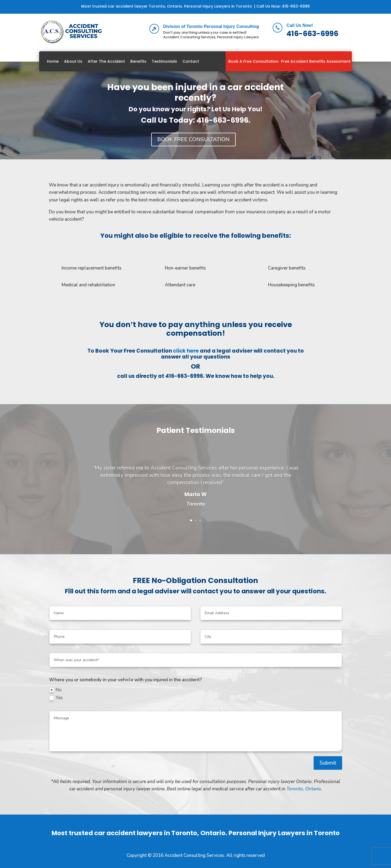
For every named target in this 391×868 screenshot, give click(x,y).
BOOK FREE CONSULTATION (193, 139)
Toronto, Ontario (304, 789)
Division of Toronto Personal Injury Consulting (211, 26)
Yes (56, 698)
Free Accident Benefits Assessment (316, 61)
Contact (191, 61)
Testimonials (164, 61)
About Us (73, 61)
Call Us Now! (300, 25)
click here (186, 351)
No (55, 690)
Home (53, 61)
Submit (328, 763)
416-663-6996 (296, 6)
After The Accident (106, 61)
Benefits (138, 61)
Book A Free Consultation (253, 61)
